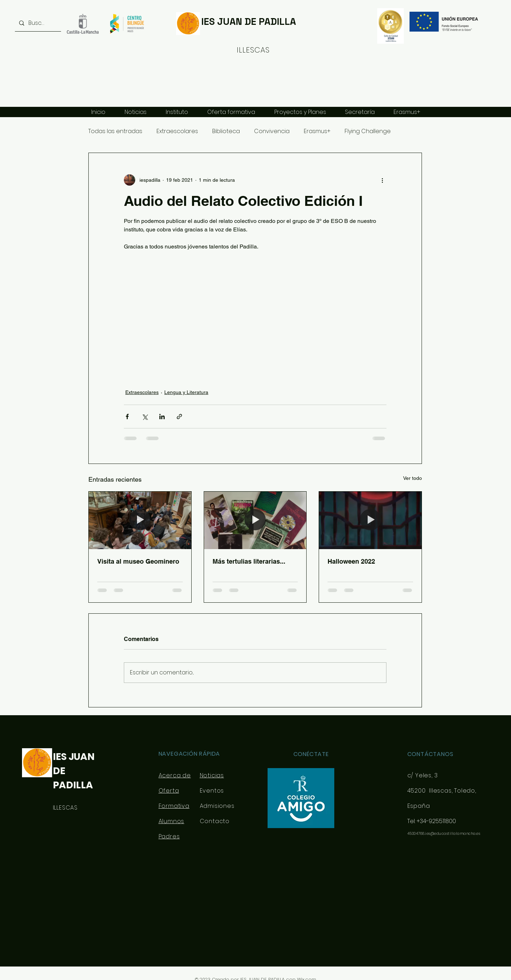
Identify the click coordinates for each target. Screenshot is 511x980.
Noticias (212, 775)
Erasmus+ (317, 131)
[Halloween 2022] (370, 520)
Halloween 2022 (351, 561)
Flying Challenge (368, 131)
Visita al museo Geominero (138, 561)
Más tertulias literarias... (249, 561)
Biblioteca (226, 131)
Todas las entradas (115, 131)
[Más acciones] (382, 180)
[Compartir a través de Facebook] (127, 417)
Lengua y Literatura (186, 392)
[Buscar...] (37, 23)
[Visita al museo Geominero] (140, 520)
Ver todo (413, 478)
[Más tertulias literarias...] (255, 520)
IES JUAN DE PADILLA (249, 21)
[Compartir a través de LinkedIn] (162, 417)
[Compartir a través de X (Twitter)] (145, 417)
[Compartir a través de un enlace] (179, 417)
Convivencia (272, 131)
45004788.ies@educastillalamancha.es (444, 834)
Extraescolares (177, 131)
